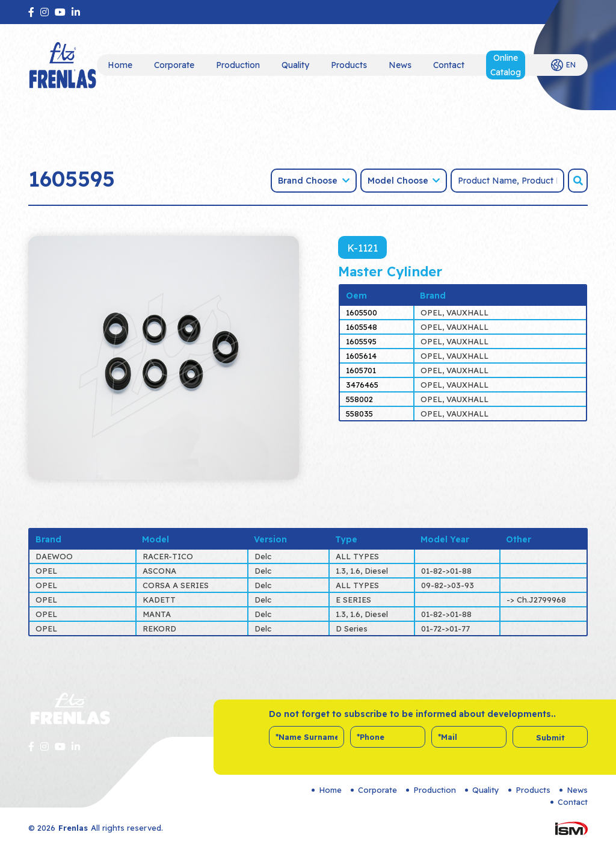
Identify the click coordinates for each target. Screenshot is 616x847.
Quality (295, 65)
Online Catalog (506, 65)
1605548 (362, 327)
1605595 (361, 341)
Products (349, 65)
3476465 (362, 385)
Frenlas (73, 828)
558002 (359, 399)
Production (238, 65)
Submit (550, 737)
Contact (449, 65)
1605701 (361, 370)
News (400, 65)
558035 (359, 414)
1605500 (362, 312)
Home (120, 65)
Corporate (174, 65)
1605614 (361, 356)
